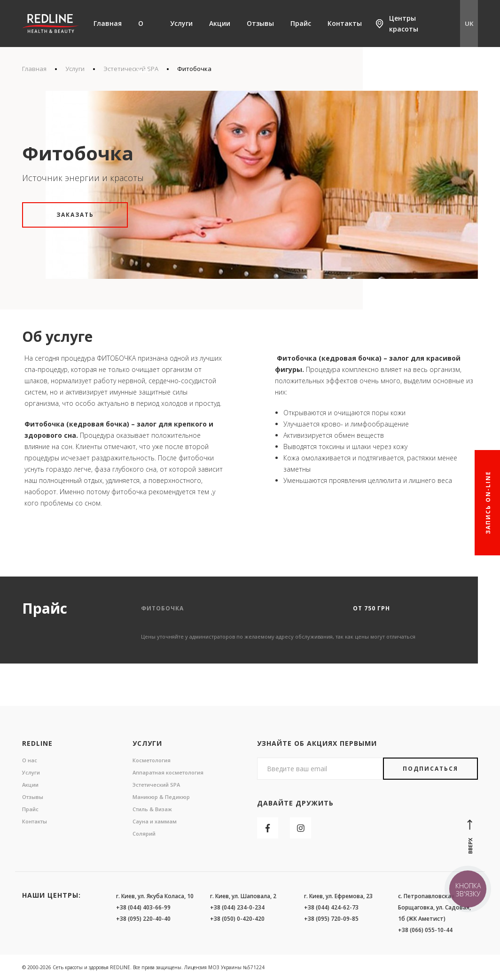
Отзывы (260, 23)
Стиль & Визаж (152, 809)
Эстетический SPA (156, 785)
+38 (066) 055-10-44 (425, 930)
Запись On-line (488, 503)
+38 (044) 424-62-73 (331, 907)
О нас (144, 47)
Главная (108, 23)
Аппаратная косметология (168, 772)
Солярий (144, 834)
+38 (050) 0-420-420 (237, 919)
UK (469, 24)
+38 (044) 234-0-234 (237, 907)
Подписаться (430, 769)
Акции (220, 23)
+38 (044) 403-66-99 (143, 907)
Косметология (152, 760)
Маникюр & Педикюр (161, 797)
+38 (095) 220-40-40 (143, 919)
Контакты (345, 23)
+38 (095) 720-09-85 (331, 919)
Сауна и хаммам (155, 821)
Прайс (301, 23)
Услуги (181, 23)
